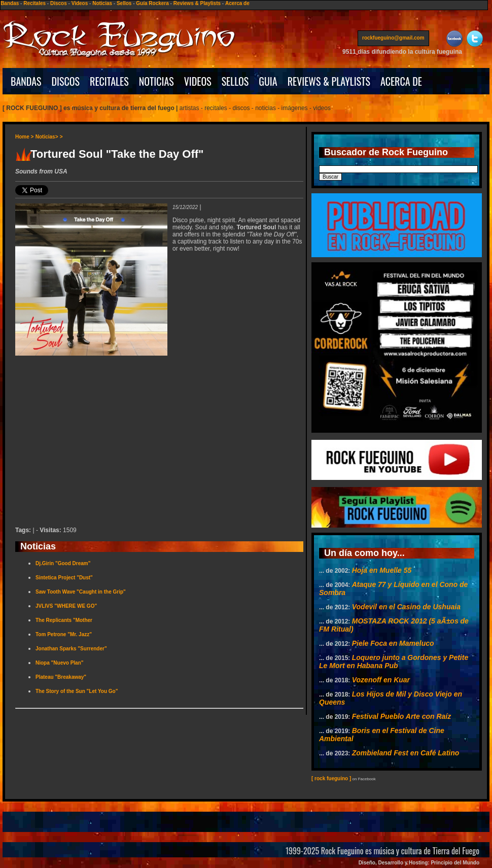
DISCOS (66, 81)
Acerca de (237, 3)
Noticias (102, 3)
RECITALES (109, 81)
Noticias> (47, 137)
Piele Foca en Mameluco (393, 643)
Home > (24, 137)
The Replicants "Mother (64, 620)
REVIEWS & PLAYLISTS (329, 81)
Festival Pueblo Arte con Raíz (402, 716)
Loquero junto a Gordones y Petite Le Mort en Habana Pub (394, 662)
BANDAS (26, 81)
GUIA (268, 81)
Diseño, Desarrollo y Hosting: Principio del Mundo (419, 863)
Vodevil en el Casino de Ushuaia (406, 607)
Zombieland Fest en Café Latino (406, 753)
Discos (59, 3)
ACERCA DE (401, 81)
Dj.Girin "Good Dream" (63, 563)
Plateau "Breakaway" (61, 677)
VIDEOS (198, 81)
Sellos (124, 3)
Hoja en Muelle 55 (382, 570)
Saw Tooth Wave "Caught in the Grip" (81, 592)
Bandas (10, 3)
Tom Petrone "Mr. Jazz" (64, 634)
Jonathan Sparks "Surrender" (71, 649)
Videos (80, 3)
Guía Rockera (152, 3)
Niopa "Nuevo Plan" (60, 663)
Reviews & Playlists (197, 3)
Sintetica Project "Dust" (64, 578)
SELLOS (235, 81)
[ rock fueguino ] (331, 778)
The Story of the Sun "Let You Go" (77, 691)
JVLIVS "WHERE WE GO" (66, 606)
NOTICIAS (156, 81)
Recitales (34, 3)
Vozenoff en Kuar (381, 680)
